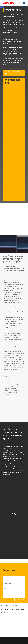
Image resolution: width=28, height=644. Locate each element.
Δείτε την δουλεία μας (12, 73)
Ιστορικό (9, 481)
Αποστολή (20, 600)
